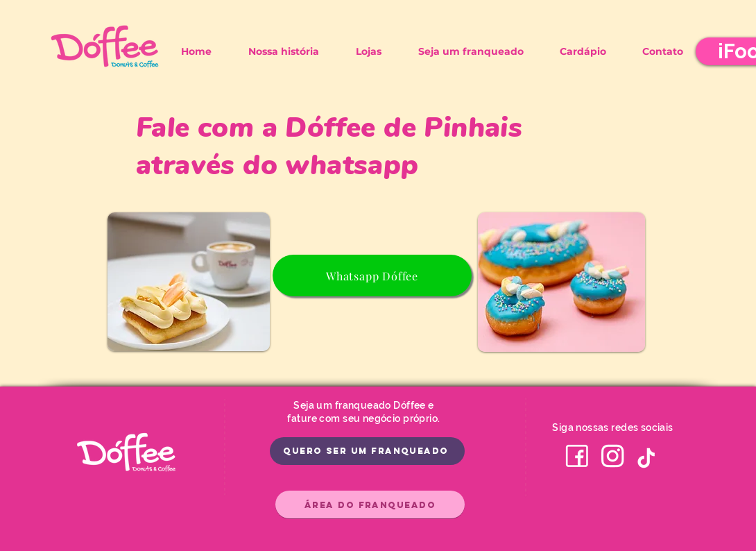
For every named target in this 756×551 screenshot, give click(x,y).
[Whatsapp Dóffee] (372, 275)
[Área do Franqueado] (370, 505)
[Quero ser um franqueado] (367, 451)
